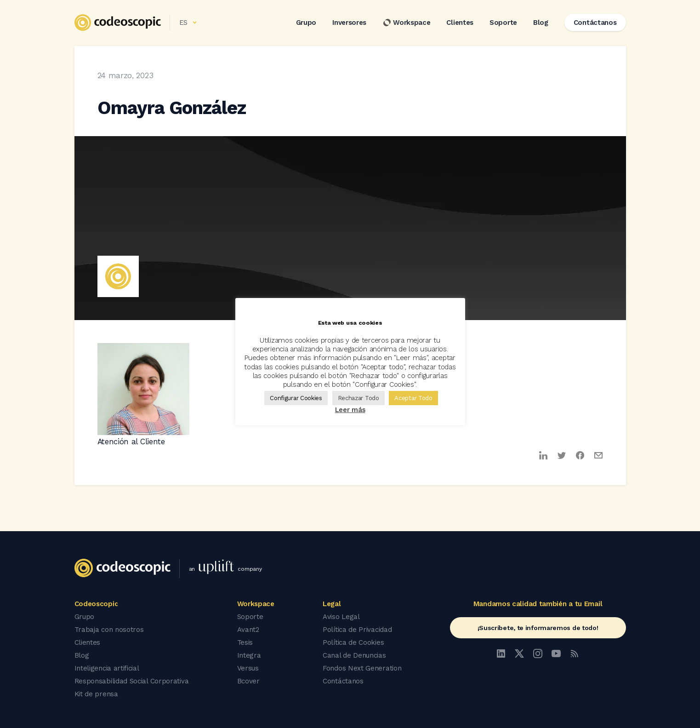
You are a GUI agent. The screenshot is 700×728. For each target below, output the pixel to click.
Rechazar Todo (359, 398)
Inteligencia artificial (107, 668)
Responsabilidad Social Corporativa (132, 681)
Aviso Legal (341, 617)
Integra (249, 655)
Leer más (350, 410)
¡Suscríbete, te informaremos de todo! (538, 628)
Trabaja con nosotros (109, 630)
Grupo (306, 23)
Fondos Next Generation (362, 668)
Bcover (248, 681)
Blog (541, 23)
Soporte (503, 23)
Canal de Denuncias (354, 655)
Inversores (349, 23)
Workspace (406, 23)
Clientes (460, 23)
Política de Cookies (353, 642)
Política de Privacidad (357, 630)
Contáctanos (343, 681)
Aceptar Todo (413, 398)
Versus (248, 668)
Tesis (245, 642)
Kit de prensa (96, 694)
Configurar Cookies (296, 398)
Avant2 (248, 630)
